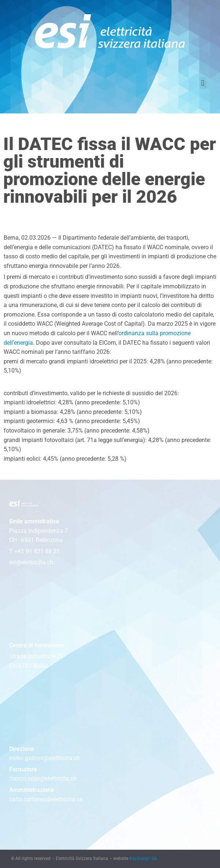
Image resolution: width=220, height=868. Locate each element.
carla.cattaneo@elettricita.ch (46, 799)
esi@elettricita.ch (31, 562)
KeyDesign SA (143, 858)
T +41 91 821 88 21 (34, 551)
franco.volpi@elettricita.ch (43, 779)
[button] (203, 83)
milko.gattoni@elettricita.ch (45, 758)
